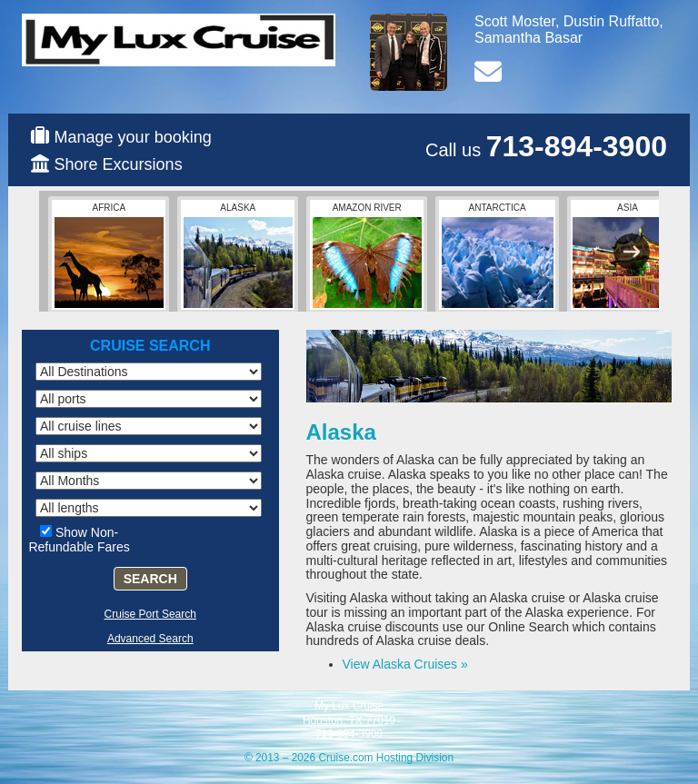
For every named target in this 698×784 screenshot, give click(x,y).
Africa (109, 255)
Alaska (238, 255)
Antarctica (498, 255)
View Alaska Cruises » (405, 664)
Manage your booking (133, 137)
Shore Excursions (119, 164)
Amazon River (367, 255)
